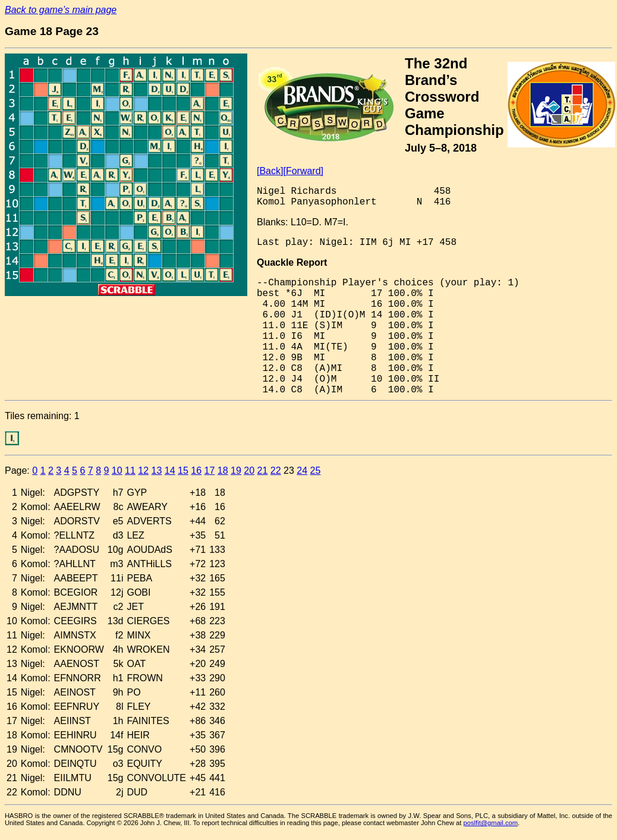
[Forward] (303, 171)
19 (236, 471)
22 (276, 471)
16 (196, 471)
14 (170, 471)
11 (130, 471)
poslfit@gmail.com (491, 823)
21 (263, 471)
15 (183, 471)
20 (249, 471)
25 (316, 471)
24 (302, 471)
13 (157, 471)
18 (223, 471)
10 (117, 471)
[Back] (270, 171)
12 (143, 471)
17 (210, 471)
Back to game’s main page (61, 10)
